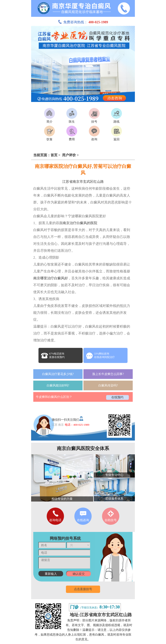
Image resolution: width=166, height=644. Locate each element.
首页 (54, 155)
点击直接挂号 (83, 589)
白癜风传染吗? (108, 385)
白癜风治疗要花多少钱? (58, 374)
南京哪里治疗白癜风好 (51, 278)
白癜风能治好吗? (58, 385)
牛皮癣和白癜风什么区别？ (54, 397)
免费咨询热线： (83, 22)
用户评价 (69, 155)
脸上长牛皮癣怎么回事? (108, 374)
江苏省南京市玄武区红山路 (83, 182)
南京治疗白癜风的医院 (80, 223)
